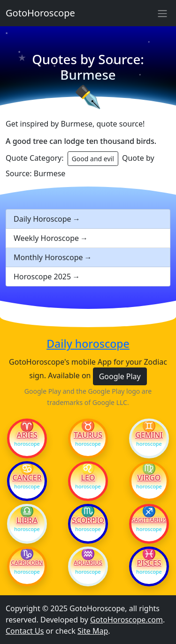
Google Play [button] (120, 376)
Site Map (93, 631)
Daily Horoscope (42, 219)
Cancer (27, 478)
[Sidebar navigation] (162, 13)
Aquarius (88, 563)
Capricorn (27, 563)
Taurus (88, 435)
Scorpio (88, 520)
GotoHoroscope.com (126, 620)
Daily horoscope (88, 344)
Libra (27, 520)
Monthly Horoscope (48, 257)
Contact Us (25, 631)
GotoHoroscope (40, 13)
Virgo (149, 478)
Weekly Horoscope (46, 238)
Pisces (149, 563)
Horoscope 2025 (42, 277)
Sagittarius (149, 520)
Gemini (149, 435)
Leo (88, 478)
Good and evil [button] (93, 159)
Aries (27, 435)
